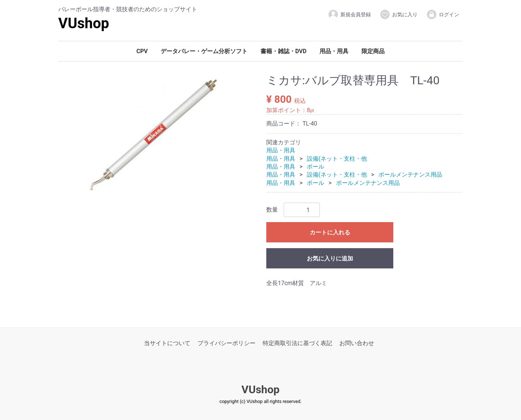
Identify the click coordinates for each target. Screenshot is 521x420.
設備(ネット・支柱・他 (337, 159)
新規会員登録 (349, 14)
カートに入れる (330, 233)
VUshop (84, 23)
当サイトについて (167, 343)
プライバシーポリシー (226, 343)
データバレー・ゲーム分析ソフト (204, 51)
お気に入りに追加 (330, 259)
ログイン (443, 14)
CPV (142, 51)
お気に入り (399, 14)
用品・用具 (334, 51)
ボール (315, 167)
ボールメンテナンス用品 (410, 175)
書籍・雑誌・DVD (283, 51)
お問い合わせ (357, 343)
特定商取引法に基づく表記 (297, 343)
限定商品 (373, 51)
